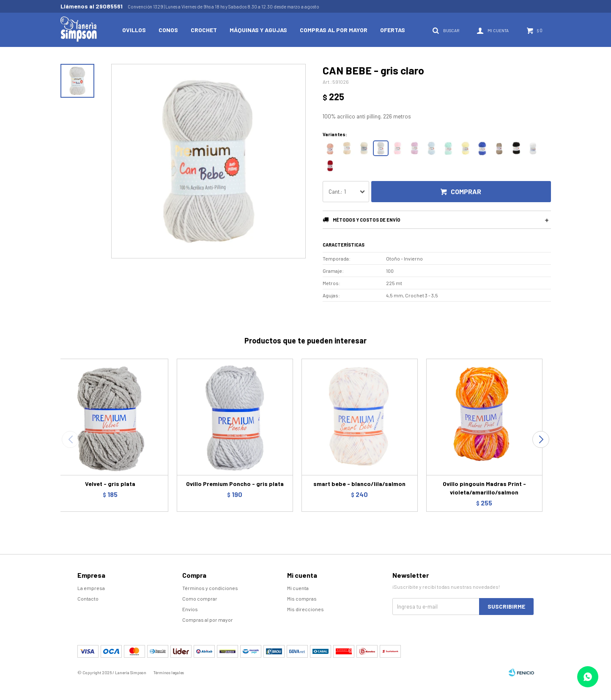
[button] (541, 439)
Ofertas (393, 30)
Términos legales (169, 673)
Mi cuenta (298, 588)
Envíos (190, 609)
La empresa (91, 588)
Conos (168, 30)
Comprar (466, 191)
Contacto (88, 598)
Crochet (204, 30)
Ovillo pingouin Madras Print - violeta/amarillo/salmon (484, 488)
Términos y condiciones (210, 588)
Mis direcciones (305, 609)
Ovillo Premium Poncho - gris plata (235, 484)
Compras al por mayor (334, 30)
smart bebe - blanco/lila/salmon (359, 484)
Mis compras (302, 598)
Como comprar (200, 598)
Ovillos (134, 30)
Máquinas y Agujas (258, 30)
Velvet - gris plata (110, 484)
